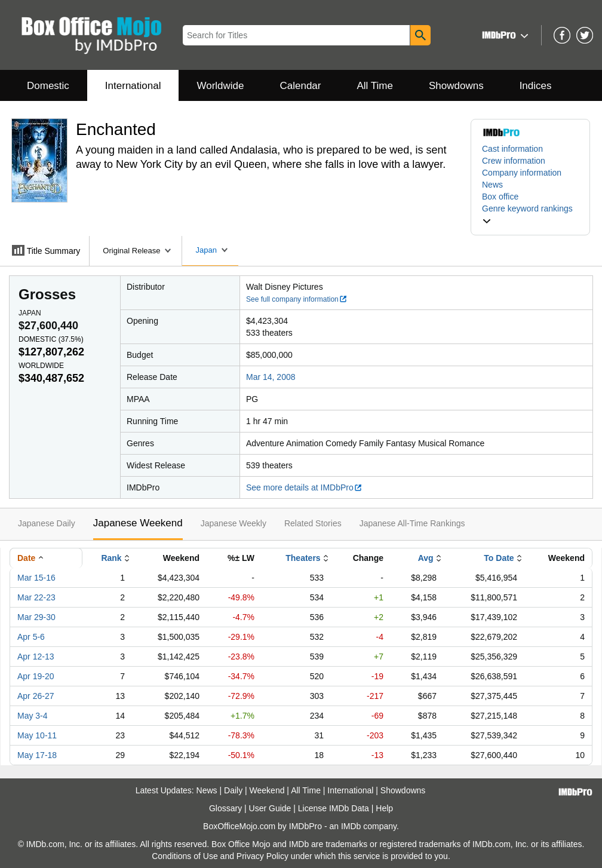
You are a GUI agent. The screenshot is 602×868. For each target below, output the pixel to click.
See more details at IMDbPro (304, 487)
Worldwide (220, 86)
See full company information (297, 299)
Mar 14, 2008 (271, 377)
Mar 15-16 (36, 578)
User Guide (270, 808)
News (492, 185)
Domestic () (51, 339)
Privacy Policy (262, 856)
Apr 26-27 (36, 696)
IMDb (351, 826)
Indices (536, 86)
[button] (504, 35)
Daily (233, 790)
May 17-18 (37, 755)
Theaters (303, 558)
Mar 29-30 (36, 617)
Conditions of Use (185, 856)
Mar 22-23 (36, 597)
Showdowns (456, 86)
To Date (499, 558)
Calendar (301, 86)
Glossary (225, 808)
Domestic (48, 86)
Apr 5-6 (31, 637)
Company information (522, 173)
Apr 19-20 (36, 676)
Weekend (267, 790)
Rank (111, 558)
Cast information (512, 149)
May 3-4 (33, 716)
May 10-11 (37, 735)
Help (384, 808)
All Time (375, 86)
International (133, 86)
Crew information (514, 161)
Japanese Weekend (138, 523)
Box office (500, 197)
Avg (426, 558)
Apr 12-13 (36, 657)
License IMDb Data (334, 808)
